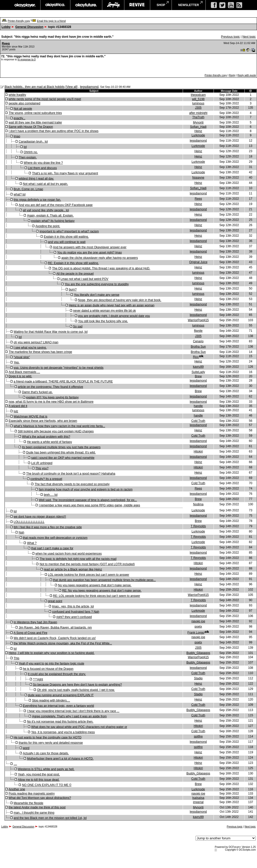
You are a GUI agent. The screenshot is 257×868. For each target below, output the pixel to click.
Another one (17, 789)
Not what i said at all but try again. (45, 184)
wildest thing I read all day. (36, 179)
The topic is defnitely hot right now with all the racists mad (78, 559)
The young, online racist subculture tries (35, 113)
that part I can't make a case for (52, 548)
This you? (42, 468)
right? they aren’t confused (74, 617)
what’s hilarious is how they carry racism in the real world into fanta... (59, 426)
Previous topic (230, 37)
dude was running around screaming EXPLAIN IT (61, 695)
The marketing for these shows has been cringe (40, 352)
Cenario (198, 341)
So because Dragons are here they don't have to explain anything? (77, 685)
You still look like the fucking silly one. (103, 321)
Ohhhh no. (31, 152)
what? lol (19, 194)
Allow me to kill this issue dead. (39, 780)
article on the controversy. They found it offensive (50, 387)
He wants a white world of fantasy (50, 442)
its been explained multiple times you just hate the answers (61, 447)
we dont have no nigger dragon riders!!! (40, 517)
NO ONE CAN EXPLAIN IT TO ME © (47, 785)
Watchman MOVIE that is (30, 417)
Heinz (198, 131)
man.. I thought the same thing (34, 813)
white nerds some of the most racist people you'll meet (45, 99)
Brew (198, 376)
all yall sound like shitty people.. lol (46, 210)
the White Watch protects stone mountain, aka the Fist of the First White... (63, 643)
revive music (137, 5)
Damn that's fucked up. (37, 392)
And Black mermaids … (24, 372)
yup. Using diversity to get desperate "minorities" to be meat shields (58, 368)
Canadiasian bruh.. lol (33, 142)
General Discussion (29, 27)
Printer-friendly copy (19, 21)
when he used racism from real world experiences (69, 554)
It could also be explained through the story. (57, 674)
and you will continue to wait (67, 242)
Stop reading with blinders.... (51, 700)
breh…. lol (51, 495)
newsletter (189, 5)
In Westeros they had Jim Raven (35, 622)
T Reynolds (198, 526)
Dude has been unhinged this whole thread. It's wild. (61, 452)
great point (55, 601)
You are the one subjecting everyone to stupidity (97, 284)
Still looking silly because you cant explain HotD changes (56, 431)
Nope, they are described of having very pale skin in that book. (120, 300)
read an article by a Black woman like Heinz (73, 569)
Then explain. (28, 157)
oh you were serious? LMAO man (36, 342)
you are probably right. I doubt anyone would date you (114, 316)
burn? (73, 290)
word (26, 748)
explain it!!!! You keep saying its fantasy (52, 397)
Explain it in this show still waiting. (66, 237)
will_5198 (198, 99)
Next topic (249, 37)
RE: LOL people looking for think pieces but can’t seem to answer (97, 596)
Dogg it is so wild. (20, 376)
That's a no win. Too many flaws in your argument (65, 173)
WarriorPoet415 (198, 320)
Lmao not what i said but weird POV (84, 279)
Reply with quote (247, 75)
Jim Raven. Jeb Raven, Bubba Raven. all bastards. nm (55, 628)
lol (25, 147)
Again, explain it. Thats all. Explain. (50, 216)
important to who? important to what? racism (69, 231)
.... (15, 764)
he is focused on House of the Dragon (48, 669)
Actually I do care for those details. (46, 753)
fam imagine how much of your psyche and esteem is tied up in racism (86, 489)
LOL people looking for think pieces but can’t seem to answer (89, 575)
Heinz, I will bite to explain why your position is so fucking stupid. (51, 653)
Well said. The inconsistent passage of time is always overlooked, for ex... (88, 500)
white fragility (17, 95)
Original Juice (198, 262)
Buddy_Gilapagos (198, 653)
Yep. (17, 362)
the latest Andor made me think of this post (37, 807)
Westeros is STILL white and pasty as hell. (46, 769)
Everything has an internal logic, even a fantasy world (58, 706)
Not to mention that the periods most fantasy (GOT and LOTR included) (87, 564)
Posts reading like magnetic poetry (31, 794)
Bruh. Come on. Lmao (28, 189)
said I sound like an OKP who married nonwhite (63, 458)
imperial (198, 802)
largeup (113, 5)
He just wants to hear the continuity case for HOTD (47, 737)
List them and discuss (42, 168)
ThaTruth (198, 117)
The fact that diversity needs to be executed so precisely (72, 484)
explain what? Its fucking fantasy (53, 221)
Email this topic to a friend (51, 21)
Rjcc (196, 357)
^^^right (38, 679)
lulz (16, 411)
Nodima (198, 504)
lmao (17, 136)
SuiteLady (198, 372)
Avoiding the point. (48, 226)
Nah (21, 532)
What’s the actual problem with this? (46, 437)
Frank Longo (196, 633)
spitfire (198, 736)
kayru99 (198, 367)
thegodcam (198, 95)
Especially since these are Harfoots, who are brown (43, 421)
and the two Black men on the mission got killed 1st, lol (50, 818)
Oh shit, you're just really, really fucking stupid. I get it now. (76, 690)
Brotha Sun (198, 347)
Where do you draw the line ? (43, 163)
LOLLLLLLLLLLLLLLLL (29, 522)
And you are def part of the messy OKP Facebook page (56, 205)
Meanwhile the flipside (28, 803)
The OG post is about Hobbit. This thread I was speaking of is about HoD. (101, 268)
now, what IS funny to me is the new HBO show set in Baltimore (51, 402)
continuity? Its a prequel (46, 479)
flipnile (198, 331)
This (16, 658)
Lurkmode (198, 135)
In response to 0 (27, 59)
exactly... (19, 118)
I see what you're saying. (30, 348)
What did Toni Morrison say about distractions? (40, 798)
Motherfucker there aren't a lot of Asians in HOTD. (60, 759)
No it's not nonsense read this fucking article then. (60, 722)
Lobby (6, 27)
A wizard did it (18, 406)
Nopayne (198, 178)
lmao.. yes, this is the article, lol (73, 606)
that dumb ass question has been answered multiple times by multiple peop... (104, 580)
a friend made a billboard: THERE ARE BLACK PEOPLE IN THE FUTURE (63, 382)
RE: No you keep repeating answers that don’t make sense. (102, 591)
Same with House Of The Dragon (31, 127)
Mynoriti (198, 122)
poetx (198, 627)
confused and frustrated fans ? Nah (76, 612)
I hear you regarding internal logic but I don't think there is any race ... (73, 711)
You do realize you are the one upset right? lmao (90, 253)
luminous (198, 103)
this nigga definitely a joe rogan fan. (37, 200)
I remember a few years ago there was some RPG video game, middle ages (89, 505)
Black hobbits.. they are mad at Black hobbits (35, 87)
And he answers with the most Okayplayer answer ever (90, 247)
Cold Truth (198, 421)
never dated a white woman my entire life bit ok (104, 311)
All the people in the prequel (75, 274)
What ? (32, 543)
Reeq (6, 43)
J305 (198, 108)
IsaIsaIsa (198, 798)
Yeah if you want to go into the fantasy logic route (51, 664)
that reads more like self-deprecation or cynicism (55, 538)
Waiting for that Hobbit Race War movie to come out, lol (51, 332)
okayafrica (55, 5)
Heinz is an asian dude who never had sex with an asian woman (112, 305)
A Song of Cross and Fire (30, 633)
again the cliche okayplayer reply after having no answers (100, 258)
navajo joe (198, 621)
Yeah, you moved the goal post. (39, 774)
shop (161, 5)
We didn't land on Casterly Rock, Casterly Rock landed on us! (55, 638)
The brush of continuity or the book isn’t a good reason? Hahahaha (71, 474)
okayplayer (25, 5)
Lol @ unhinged (42, 463)
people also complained (24, 103)
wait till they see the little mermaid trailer (35, 122)
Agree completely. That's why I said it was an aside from (69, 716)
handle (198, 406)
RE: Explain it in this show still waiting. (73, 263)
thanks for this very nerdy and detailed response (51, 743)
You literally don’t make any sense (97, 295)
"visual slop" (22, 357)
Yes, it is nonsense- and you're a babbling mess (63, 732)
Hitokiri (198, 451)
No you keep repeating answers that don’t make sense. (95, 585)
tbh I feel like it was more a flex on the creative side (48, 527)
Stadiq (198, 678)
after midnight (198, 113)
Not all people (23, 109)
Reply (232, 75)
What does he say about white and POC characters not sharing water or (79, 727)
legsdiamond (89, 87)
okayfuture (86, 5)
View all (71, 87)
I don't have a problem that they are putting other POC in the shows (53, 131)
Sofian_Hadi (198, 127)
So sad (78, 326)
